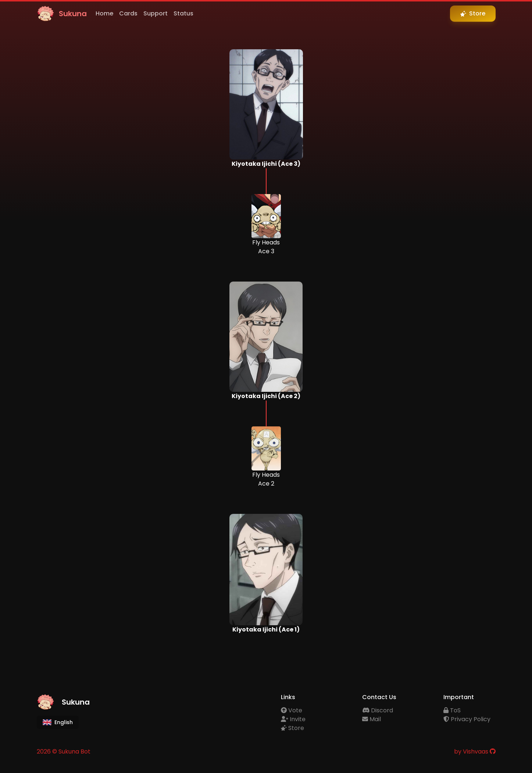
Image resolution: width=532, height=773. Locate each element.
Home (104, 13)
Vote (292, 710)
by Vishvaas (471, 751)
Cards (128, 13)
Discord (378, 710)
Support (156, 13)
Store (292, 728)
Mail (372, 719)
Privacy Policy (467, 719)
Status (183, 13)
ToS (452, 710)
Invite (293, 719)
